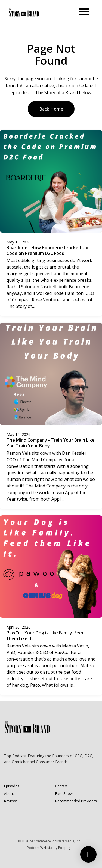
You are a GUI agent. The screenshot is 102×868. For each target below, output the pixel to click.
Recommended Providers (76, 801)
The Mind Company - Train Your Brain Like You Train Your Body (51, 443)
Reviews (11, 801)
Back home (51, 109)
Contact (61, 786)
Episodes (12, 786)
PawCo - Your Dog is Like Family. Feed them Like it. (46, 636)
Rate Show (64, 793)
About (9, 793)
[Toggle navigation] (84, 13)
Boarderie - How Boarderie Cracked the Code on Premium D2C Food (48, 250)
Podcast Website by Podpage (50, 848)
